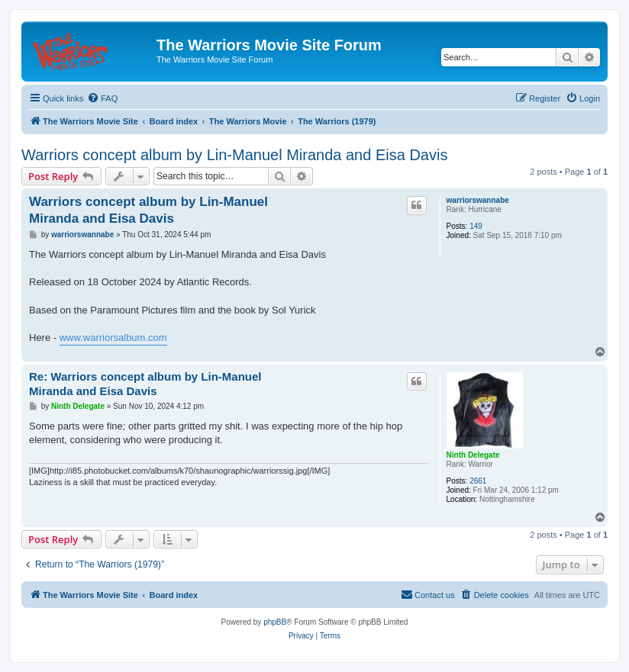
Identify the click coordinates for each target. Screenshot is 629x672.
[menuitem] (102, 98)
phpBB (275, 622)
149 (476, 226)
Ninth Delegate (473, 455)
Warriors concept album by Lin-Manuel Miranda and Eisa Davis (234, 155)
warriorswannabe (478, 200)
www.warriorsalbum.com (113, 338)
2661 (478, 481)
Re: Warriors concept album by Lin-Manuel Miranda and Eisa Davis (145, 384)
